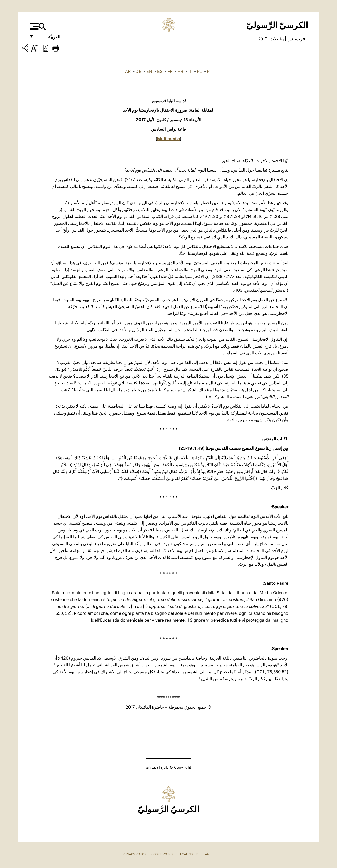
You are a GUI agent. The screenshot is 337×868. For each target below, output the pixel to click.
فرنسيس (296, 39)
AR (128, 71)
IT (190, 71)
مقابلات (277, 39)
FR (170, 71)
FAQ (206, 854)
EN (149, 71)
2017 (263, 39)
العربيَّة (49, 39)
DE (138, 71)
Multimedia (168, 139)
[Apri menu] (34, 26)
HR (180, 71)
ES (160, 71)
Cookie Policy (162, 854)
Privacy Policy (134, 854)
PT (210, 71)
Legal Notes (188, 854)
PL (199, 71)
